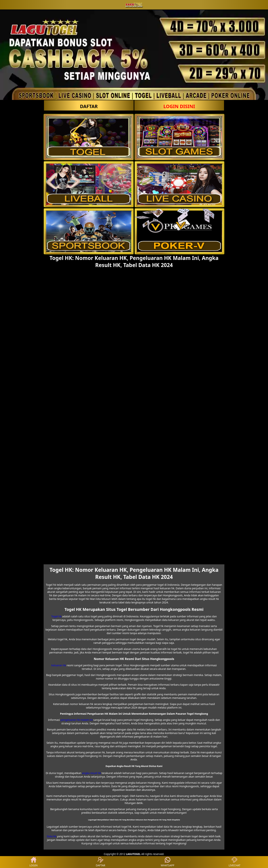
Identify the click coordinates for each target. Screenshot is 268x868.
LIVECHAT (235, 862)
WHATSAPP (167, 862)
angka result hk (91, 773)
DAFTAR (89, 106)
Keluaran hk (59, 665)
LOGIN (34, 862)
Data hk (52, 836)
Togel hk (56, 616)
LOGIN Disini (179, 106)
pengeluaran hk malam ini (77, 720)
